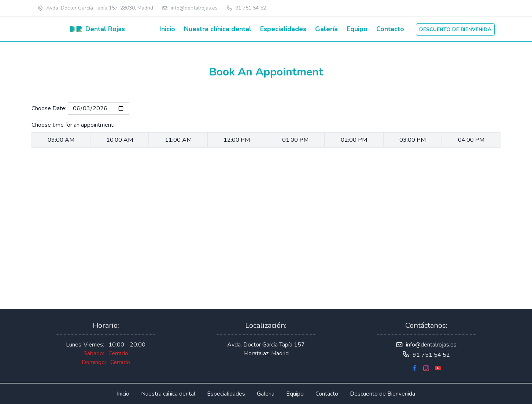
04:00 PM (471, 140)
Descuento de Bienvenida (383, 394)
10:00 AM (120, 140)
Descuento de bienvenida (455, 29)
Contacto (390, 29)
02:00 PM (354, 140)
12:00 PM (237, 140)
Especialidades (283, 29)
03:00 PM (413, 140)
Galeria (266, 394)
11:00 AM (178, 140)
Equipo (357, 29)
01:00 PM (295, 140)
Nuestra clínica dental (218, 29)
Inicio (167, 29)
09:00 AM (61, 140)
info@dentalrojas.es (194, 8)
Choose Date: (50, 108)
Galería (326, 29)
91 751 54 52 (251, 8)
